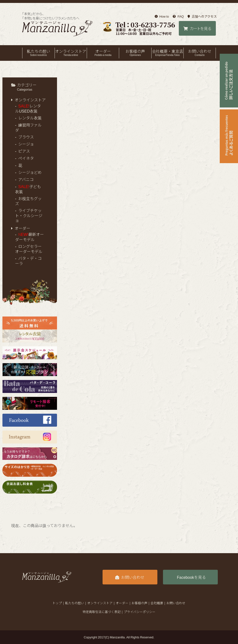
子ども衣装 (28, 189)
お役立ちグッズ (28, 201)
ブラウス (26, 137)
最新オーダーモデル (30, 237)
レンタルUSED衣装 (28, 108)
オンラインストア (71, 53)
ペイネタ (26, 158)
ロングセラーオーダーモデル (29, 249)
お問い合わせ (200, 53)
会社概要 (157, 603)
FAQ (178, 16)
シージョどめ (30, 172)
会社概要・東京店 (167, 53)
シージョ (26, 144)
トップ (57, 603)
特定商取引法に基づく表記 (102, 612)
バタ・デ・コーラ (28, 261)
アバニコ (26, 179)
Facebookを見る (191, 577)
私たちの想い (38, 53)
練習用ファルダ (28, 127)
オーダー (103, 53)
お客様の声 (135, 53)
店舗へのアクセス (202, 16)
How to (162, 16)
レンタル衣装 (30, 118)
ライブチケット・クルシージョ (29, 215)
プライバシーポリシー (140, 612)
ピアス (24, 151)
